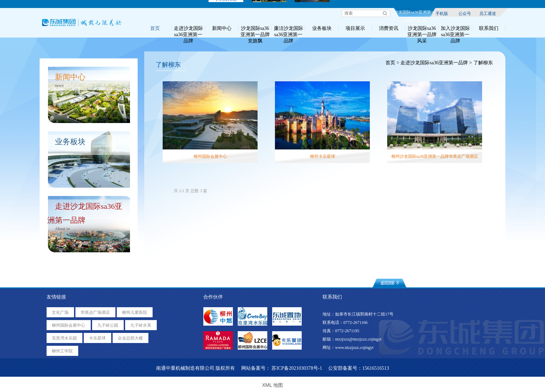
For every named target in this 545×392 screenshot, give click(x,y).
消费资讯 (389, 28)
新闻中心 (222, 28)
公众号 (465, 13)
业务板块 (322, 28)
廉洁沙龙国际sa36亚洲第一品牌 (288, 28)
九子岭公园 (108, 325)
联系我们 (489, 28)
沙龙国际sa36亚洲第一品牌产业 (415, 13)
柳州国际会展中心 (68, 325)
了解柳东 (484, 63)
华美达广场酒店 (95, 312)
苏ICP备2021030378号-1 (297, 368)
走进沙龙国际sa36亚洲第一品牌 (188, 28)
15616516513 (376, 368)
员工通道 (488, 13)
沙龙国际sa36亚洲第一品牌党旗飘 (255, 28)
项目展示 (355, 28)
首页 (155, 28)
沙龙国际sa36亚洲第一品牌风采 (422, 28)
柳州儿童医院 (135, 312)
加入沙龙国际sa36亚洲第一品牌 (455, 28)
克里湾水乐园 (64, 338)
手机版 (442, 13)
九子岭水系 (141, 325)
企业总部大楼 (130, 338)
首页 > (392, 63)
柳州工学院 (62, 351)
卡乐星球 (97, 338)
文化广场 (60, 312)
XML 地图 (272, 385)
